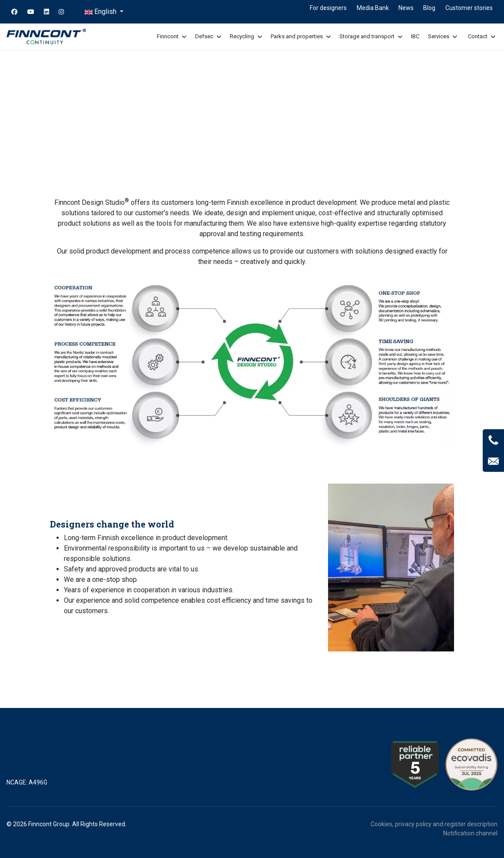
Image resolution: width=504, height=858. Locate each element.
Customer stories (469, 8)
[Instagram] (61, 12)
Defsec (204, 36)
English (101, 12)
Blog (429, 8)
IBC (415, 36)
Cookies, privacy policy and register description (434, 824)
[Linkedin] (46, 12)
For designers (328, 8)
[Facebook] (14, 12)
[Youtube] (31, 12)
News (406, 8)
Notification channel (470, 833)
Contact (478, 36)
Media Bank (373, 8)
